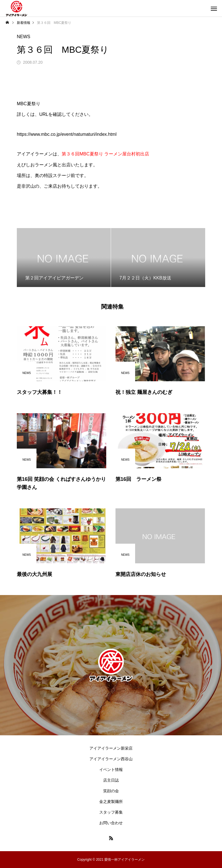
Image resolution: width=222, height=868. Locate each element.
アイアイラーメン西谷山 (111, 759)
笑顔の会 (111, 791)
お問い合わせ (111, 823)
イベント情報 (111, 770)
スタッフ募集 (111, 812)
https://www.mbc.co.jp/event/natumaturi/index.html (67, 134)
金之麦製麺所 (111, 802)
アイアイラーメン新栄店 (111, 748)
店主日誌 (111, 780)
